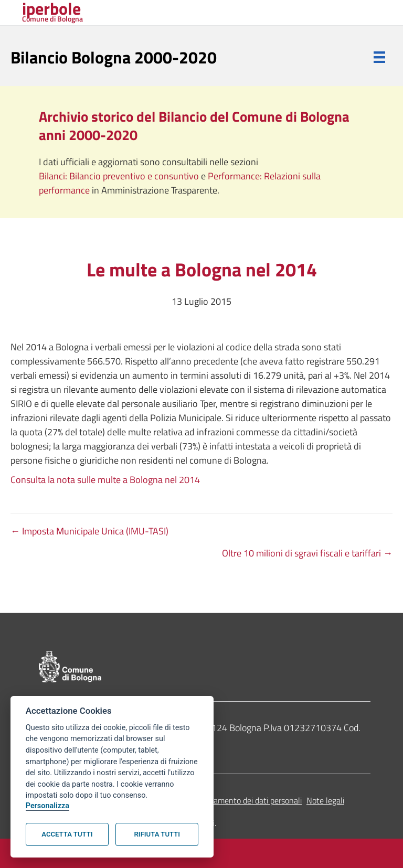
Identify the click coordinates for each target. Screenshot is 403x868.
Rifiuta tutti (157, 834)
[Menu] (379, 57)
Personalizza (47, 806)
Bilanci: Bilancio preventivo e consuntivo (120, 176)
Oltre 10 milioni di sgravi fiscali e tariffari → (307, 553)
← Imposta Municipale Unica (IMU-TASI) (89, 531)
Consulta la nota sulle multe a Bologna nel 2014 (105, 480)
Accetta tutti (67, 834)
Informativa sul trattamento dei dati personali (222, 800)
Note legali (325, 800)
